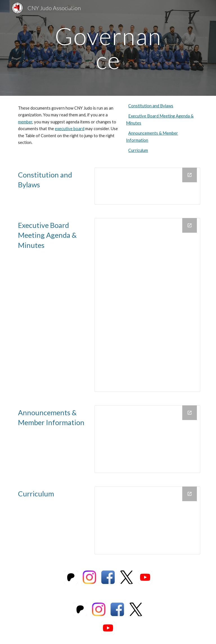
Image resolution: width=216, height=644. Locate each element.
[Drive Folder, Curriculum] (147, 520)
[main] (108, 48)
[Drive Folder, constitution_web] (147, 186)
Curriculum (138, 150)
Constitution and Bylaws (151, 106)
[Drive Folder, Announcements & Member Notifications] (147, 439)
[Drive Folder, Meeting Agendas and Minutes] (147, 305)
